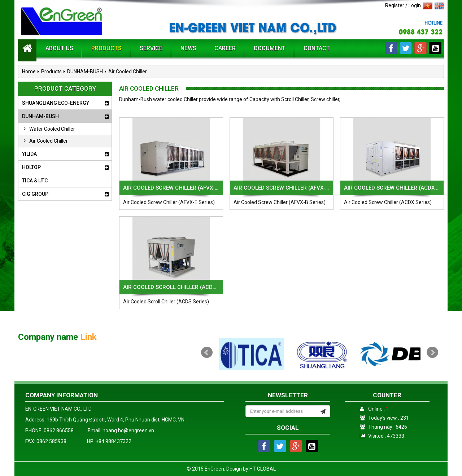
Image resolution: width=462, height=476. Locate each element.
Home (29, 72)
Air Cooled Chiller (44, 141)
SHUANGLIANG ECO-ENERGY (56, 103)
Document (270, 48)
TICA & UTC (35, 181)
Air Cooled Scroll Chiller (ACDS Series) (171, 287)
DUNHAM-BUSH (85, 72)
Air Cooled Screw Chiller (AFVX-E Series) (171, 188)
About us (59, 48)
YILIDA (29, 154)
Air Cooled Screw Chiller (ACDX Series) (392, 188)
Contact (317, 48)
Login (415, 5)
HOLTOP (31, 167)
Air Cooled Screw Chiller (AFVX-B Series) (282, 188)
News (188, 48)
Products (106, 48)
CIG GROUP (35, 194)
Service (151, 48)
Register (395, 5)
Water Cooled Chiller (48, 129)
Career (225, 48)
